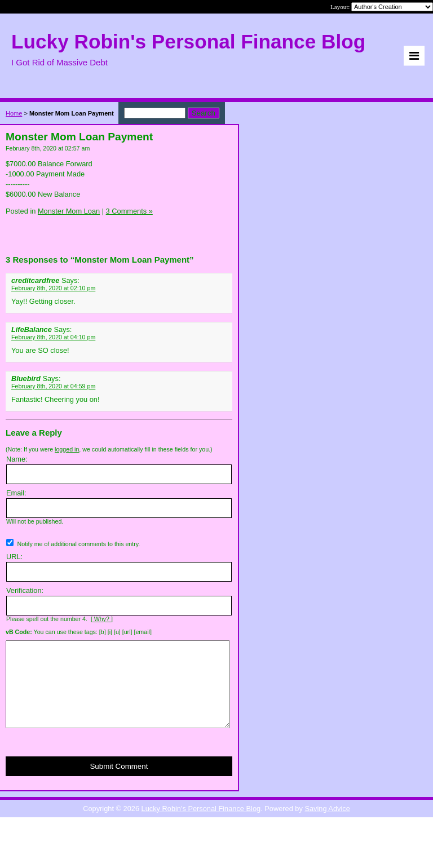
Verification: (25, 590)
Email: (16, 493)
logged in (67, 449)
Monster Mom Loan (69, 211)
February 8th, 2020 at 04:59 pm (53, 386)
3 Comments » (129, 211)
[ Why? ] (102, 619)
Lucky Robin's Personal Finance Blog (201, 825)
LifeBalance (32, 329)
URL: (14, 557)
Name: (17, 459)
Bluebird (26, 378)
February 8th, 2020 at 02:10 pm (53, 288)
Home (14, 113)
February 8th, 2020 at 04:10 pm (53, 337)
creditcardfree (35, 280)
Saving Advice (327, 825)
